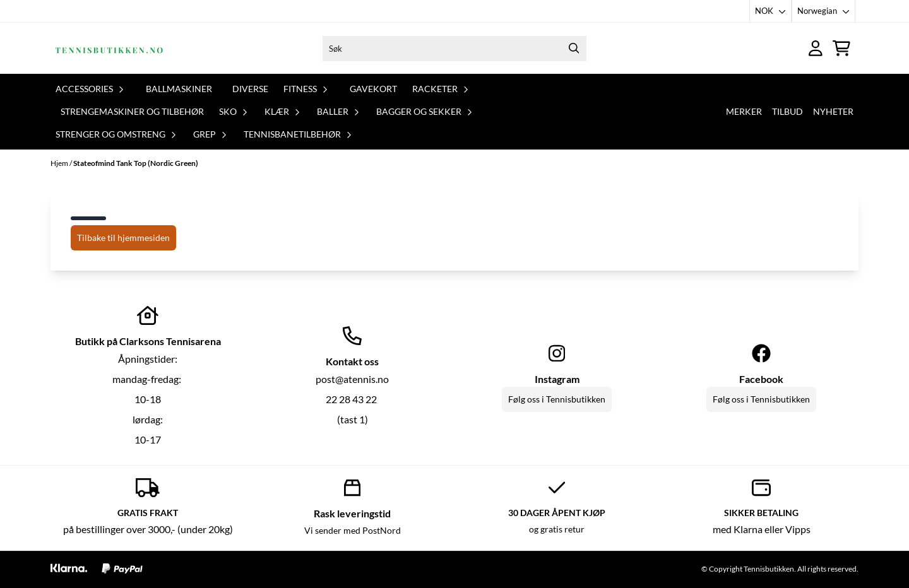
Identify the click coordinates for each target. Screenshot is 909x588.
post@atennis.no (352, 379)
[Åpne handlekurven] (841, 48)
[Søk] (454, 49)
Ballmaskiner (179, 89)
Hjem (60, 163)
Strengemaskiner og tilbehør (132, 111)
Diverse (250, 89)
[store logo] (109, 48)
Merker (744, 111)
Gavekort (373, 89)
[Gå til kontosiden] (816, 48)
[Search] (574, 49)
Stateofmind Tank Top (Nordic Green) (136, 163)
